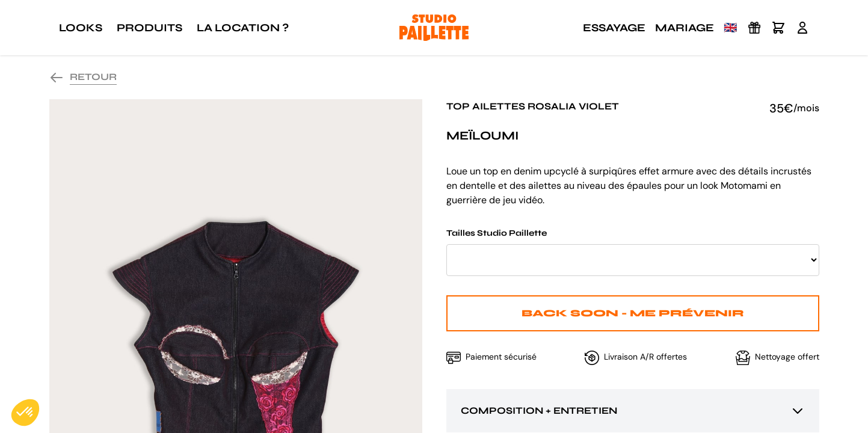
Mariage (685, 28)
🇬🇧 (730, 28)
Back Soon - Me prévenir (633, 313)
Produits (149, 28)
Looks (81, 28)
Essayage (614, 28)
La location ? (243, 28)
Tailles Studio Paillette (633, 252)
